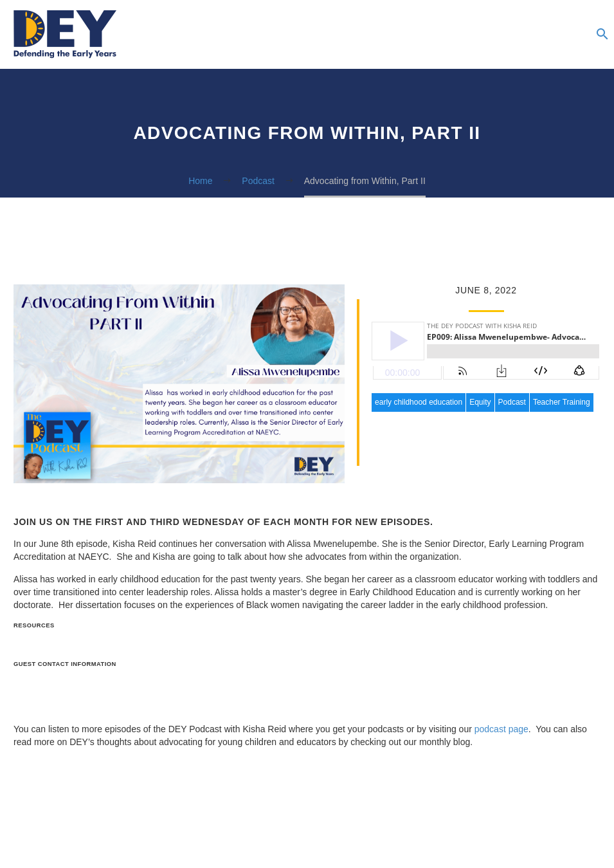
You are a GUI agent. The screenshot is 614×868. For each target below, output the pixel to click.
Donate (573, 35)
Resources (419, 35)
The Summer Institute (548, 35)
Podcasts (445, 35)
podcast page (501, 729)
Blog (471, 35)
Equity (480, 402)
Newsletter (496, 35)
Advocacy (522, 35)
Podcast (512, 402)
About (393, 35)
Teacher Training (562, 402)
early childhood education (419, 402)
